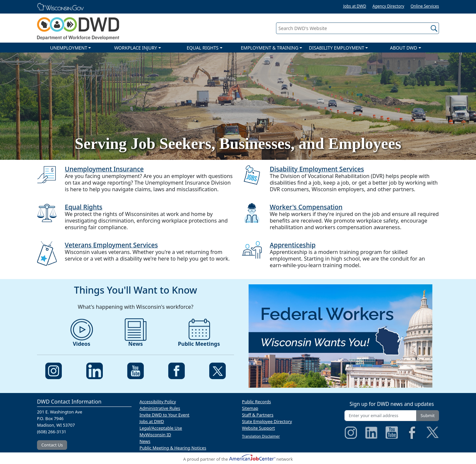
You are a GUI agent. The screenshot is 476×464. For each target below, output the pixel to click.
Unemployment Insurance (104, 169)
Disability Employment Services (317, 169)
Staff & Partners (258, 415)
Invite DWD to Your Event (164, 415)
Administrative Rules (160, 408)
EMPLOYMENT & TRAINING (269, 48)
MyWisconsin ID (155, 435)
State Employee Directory (267, 421)
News (145, 441)
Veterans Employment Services (111, 245)
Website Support (258, 428)
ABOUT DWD (404, 48)
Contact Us (52, 445)
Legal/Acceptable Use (161, 428)
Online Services (425, 6)
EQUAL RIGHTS (203, 48)
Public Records (257, 402)
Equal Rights (84, 207)
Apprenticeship (293, 245)
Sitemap (250, 408)
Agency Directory (388, 6)
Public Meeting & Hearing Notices (173, 448)
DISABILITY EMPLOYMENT (337, 48)
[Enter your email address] (380, 416)
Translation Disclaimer (261, 436)
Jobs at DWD (355, 6)
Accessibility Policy (158, 402)
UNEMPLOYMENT (68, 48)
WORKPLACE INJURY (136, 48)
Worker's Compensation (306, 207)
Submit (428, 415)
